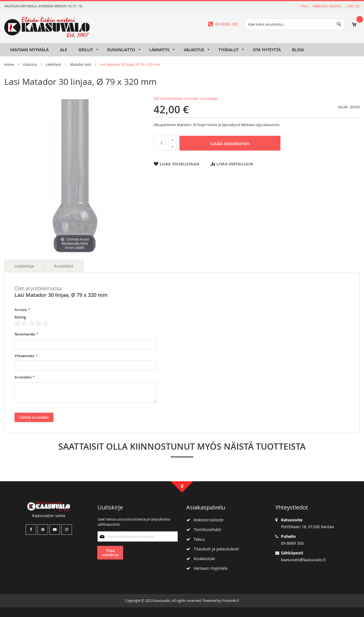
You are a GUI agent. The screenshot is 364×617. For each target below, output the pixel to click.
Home (9, 64)
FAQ (304, 6)
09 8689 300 (227, 24)
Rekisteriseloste (205, 520)
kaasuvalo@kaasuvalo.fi (303, 560)
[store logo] (47, 27)
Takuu (196, 539)
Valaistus (30, 64)
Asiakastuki (201, 559)
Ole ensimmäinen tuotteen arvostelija (185, 98)
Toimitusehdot (204, 529)
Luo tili (353, 6)
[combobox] (295, 24)
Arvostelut (64, 266)
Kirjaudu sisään (327, 6)
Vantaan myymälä (207, 568)
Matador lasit (80, 64)
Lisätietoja (24, 266)
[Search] (339, 24)
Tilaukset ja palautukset (213, 549)
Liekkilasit (53, 64)
